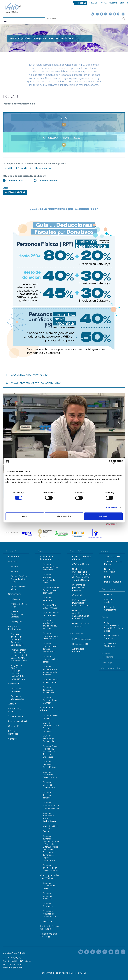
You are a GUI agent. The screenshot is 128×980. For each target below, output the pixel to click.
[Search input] (84, 18)
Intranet (93, 3)
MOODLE (103, 3)
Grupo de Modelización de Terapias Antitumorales (50, 648)
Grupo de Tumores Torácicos (47, 795)
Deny (25, 516)
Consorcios (14, 684)
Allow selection (64, 516)
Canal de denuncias (111, 668)
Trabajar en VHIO (113, 557)
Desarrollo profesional (110, 570)
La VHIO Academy (82, 639)
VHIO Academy (77, 634)
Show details (111, 508)
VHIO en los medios (110, 601)
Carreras (105, 551)
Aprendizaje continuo (78, 650)
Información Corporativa (110, 609)
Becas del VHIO (80, 644)
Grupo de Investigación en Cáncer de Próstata (51, 868)
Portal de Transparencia (108, 655)
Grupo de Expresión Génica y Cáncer (51, 700)
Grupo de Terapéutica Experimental (49, 690)
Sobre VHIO (11, 551)
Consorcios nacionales (16, 690)
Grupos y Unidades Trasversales (50, 877)
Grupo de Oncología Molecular (48, 896)
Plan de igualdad (112, 582)
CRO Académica (81, 564)
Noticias (108, 595)
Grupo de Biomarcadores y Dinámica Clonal (50, 636)
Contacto (13, 739)
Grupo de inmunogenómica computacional (51, 567)
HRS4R (108, 577)
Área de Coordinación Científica (17, 614)
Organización (15, 594)
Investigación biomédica (47, 558)
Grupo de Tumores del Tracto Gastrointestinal (50, 817)
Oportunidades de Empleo (113, 563)
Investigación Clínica (47, 709)
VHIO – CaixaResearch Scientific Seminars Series (113, 627)
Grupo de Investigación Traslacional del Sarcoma (50, 624)
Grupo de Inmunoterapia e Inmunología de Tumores (50, 671)
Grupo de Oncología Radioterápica (49, 785)
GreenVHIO (14, 726)
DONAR (83, 3)
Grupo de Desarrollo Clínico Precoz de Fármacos (51, 727)
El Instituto (14, 557)
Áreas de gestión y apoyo (19, 605)
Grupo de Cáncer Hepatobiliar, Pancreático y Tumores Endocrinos (51, 752)
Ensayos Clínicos (78, 551)
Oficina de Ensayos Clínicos (82, 558)
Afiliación (13, 704)
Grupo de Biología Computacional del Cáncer (51, 590)
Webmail (113, 3)
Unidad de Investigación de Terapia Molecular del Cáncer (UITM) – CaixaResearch (81, 575)
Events (105, 617)
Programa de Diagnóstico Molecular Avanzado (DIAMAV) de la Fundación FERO (18, 672)
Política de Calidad (17, 721)
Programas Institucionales (15, 628)
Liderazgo (15, 599)
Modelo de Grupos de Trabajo (50, 927)
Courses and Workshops (110, 645)
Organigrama (17, 622)
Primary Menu (5, 21)
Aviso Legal (107, 663)
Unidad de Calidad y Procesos (81, 625)
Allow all (103, 516)
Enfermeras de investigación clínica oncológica (81, 603)
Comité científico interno (18, 588)
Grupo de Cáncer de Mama (51, 717)
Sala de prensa (108, 589)
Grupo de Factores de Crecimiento (51, 614)
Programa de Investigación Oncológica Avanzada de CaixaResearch (17, 640)
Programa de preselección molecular (79, 588)
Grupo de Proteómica (48, 905)
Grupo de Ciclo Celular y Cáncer (50, 607)
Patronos (15, 567)
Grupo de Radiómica (48, 599)
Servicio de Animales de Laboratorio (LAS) (50, 914)
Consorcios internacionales (17, 698)
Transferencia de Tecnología (49, 935)
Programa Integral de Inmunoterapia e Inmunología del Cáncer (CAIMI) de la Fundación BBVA (19, 655)
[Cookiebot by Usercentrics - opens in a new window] (111, 462)
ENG (122, 3)
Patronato (15, 571)
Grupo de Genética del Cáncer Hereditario (51, 775)
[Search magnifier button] (124, 18)
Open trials (78, 595)
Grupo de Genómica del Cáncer (49, 886)
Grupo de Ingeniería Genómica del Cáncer (49, 579)
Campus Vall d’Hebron (14, 710)
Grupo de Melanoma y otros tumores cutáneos (51, 805)
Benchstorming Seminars (112, 637)
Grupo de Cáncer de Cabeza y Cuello (51, 829)
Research (42, 551)
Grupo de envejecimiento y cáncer (50, 659)
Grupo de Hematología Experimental (49, 738)
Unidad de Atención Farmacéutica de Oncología (81, 615)
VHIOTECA (48, 921)
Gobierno (13, 562)
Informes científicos (13, 733)
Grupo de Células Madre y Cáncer (51, 681)
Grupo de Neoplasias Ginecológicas (49, 764)
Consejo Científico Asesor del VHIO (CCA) (19, 579)
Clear (5, 188)
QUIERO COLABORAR (15, 192)
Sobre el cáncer (16, 716)
